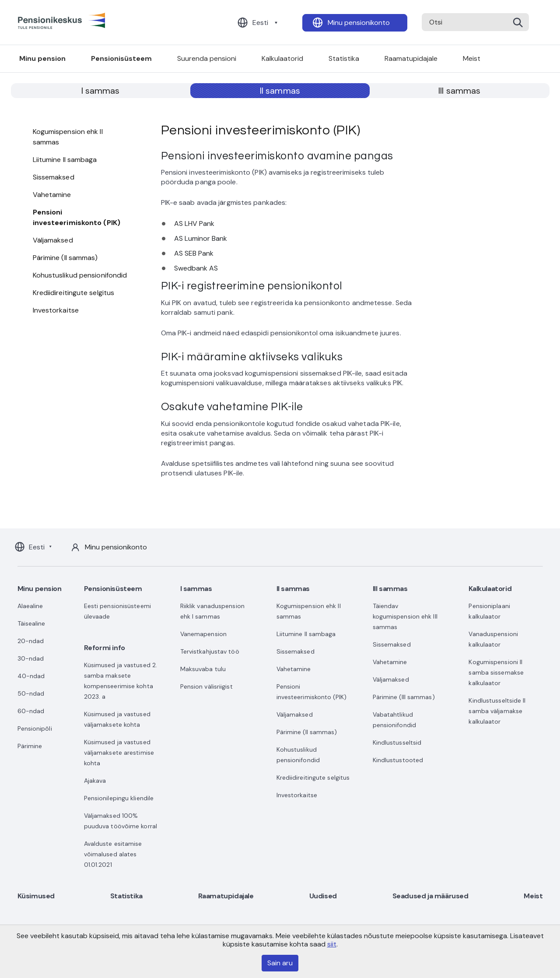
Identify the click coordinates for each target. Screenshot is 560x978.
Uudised (323, 896)
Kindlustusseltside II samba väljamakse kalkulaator (497, 711)
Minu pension (42, 58)
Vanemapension (203, 634)
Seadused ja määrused (430, 896)
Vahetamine (52, 195)
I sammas (101, 91)
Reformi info (105, 648)
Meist (472, 58)
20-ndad (31, 641)
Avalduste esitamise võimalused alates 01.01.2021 (113, 854)
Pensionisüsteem (121, 58)
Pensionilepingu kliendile (119, 798)
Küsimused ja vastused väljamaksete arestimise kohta (119, 753)
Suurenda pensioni (207, 58)
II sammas (280, 91)
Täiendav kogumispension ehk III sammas (405, 616)
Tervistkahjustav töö (210, 651)
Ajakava (95, 781)
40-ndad (31, 676)
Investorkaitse (56, 310)
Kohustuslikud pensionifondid (80, 275)
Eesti (260, 23)
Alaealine (30, 606)
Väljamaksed (53, 240)
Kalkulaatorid (282, 58)
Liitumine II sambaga (65, 160)
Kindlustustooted (398, 760)
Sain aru (280, 963)
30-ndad (31, 658)
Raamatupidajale (411, 58)
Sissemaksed (54, 177)
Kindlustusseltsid (397, 742)
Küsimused (36, 896)
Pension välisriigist (206, 686)
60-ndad (31, 711)
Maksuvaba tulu (203, 669)
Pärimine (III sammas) (404, 697)
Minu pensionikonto (359, 23)
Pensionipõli (35, 728)
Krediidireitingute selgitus (74, 293)
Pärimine (30, 746)
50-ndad (31, 693)
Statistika (344, 58)
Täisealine (31, 623)
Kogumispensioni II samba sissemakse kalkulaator (496, 672)
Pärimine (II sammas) (65, 258)
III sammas (459, 91)
